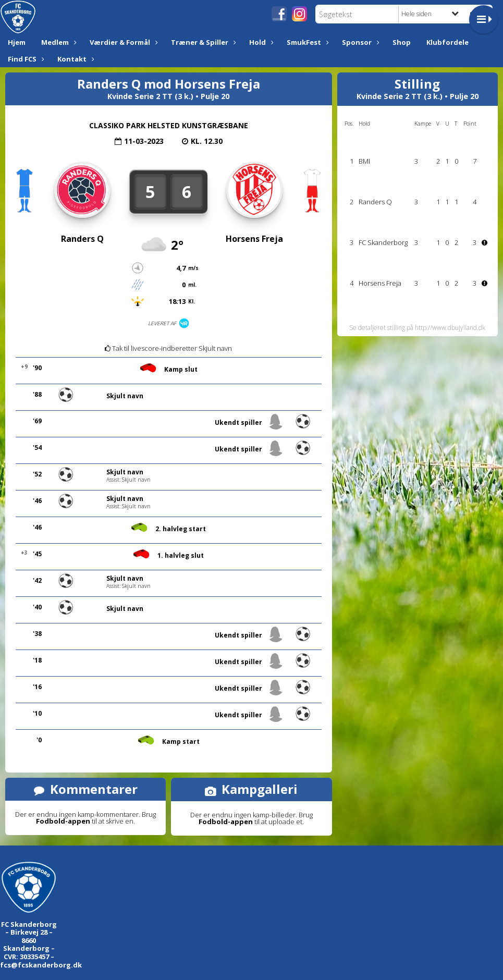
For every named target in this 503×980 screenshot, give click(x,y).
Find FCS (25, 59)
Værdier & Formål (122, 42)
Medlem (58, 42)
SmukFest (306, 42)
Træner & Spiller (202, 42)
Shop (402, 42)
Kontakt (75, 59)
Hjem (17, 42)
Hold (260, 42)
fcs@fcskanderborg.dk (41, 965)
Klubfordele (447, 42)
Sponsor (359, 42)
